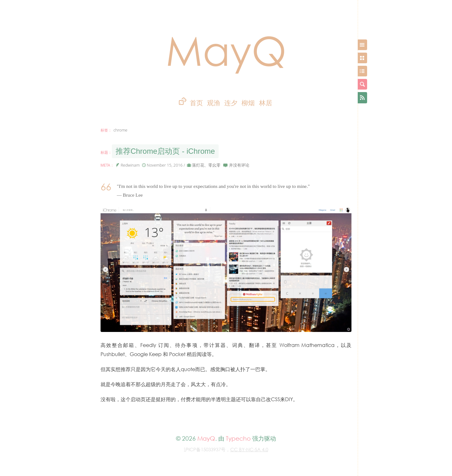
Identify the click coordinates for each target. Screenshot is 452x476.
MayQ (226, 50)
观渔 (214, 103)
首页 (196, 103)
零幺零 (214, 165)
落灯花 (198, 165)
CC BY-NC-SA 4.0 (249, 449)
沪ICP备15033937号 (205, 449)
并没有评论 (239, 165)
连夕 (231, 103)
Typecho (238, 438)
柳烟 (248, 103)
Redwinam (130, 165)
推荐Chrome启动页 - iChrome (165, 151)
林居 (266, 103)
